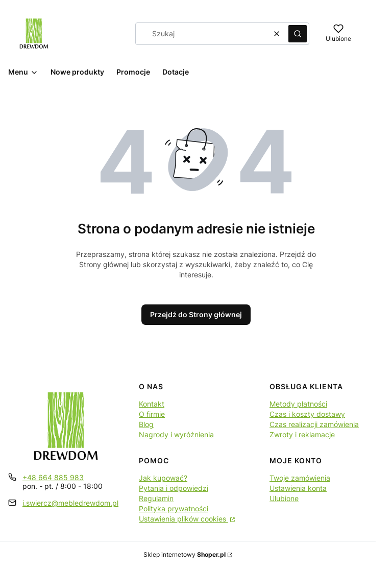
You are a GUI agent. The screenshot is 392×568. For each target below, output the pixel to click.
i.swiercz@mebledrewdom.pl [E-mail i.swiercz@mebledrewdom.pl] (70, 503)
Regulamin (156, 498)
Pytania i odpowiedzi (174, 488)
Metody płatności (298, 404)
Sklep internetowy (185, 554)
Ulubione (284, 498)
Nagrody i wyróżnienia (176, 434)
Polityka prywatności (174, 508)
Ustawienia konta (298, 488)
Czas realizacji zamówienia (314, 424)
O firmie (152, 414)
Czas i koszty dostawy (307, 414)
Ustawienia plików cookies (183, 519)
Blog (146, 424)
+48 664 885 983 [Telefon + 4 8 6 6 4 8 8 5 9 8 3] (53, 477)
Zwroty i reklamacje (302, 434)
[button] (298, 34)
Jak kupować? (163, 478)
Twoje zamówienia (300, 478)
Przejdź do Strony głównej (196, 314)
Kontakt (152, 404)
